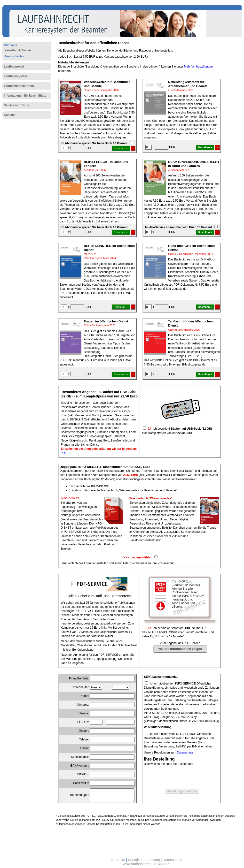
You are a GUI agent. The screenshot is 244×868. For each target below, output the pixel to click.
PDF (64, 453)
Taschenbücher (15, 56)
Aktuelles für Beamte (18, 50)
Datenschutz (185, 753)
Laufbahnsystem (15, 76)
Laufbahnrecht (14, 67)
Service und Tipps (16, 105)
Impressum (151, 860)
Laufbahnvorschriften (19, 86)
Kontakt (9, 115)
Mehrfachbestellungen (198, 67)
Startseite (11, 45)
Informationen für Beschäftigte (25, 96)
